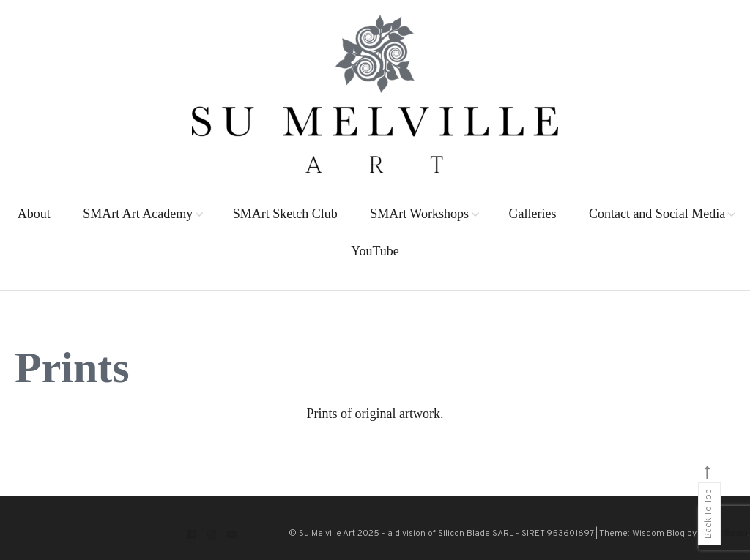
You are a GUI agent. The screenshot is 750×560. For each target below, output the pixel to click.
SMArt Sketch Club (285, 214)
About (34, 214)
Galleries (532, 214)
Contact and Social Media (657, 214)
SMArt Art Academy (138, 214)
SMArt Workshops (419, 214)
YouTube (375, 251)
